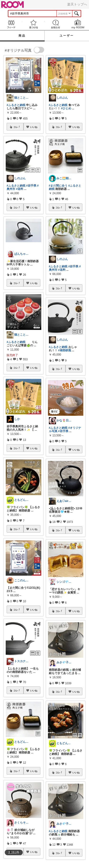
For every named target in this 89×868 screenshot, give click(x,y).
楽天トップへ (77, 4)
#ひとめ (66, 108)
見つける (33, 24)
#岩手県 (31, 186)
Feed (11, 24)
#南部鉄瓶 (65, 350)
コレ (17, 127)
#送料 (20, 189)
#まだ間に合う (58, 186)
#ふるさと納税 (16, 105)
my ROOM (78, 24)
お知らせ (56, 24)
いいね (34, 127)
